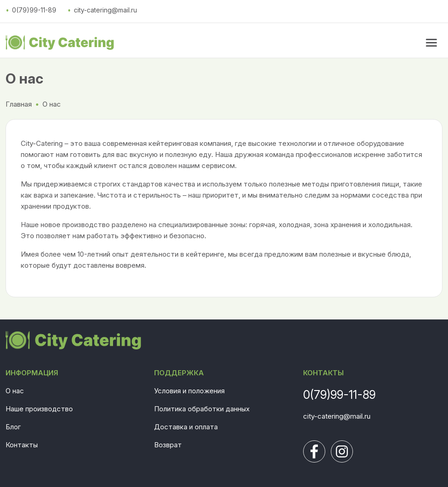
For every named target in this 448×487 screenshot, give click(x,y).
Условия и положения (189, 391)
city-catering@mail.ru (105, 10)
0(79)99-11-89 (34, 10)
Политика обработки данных (202, 409)
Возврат (168, 445)
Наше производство (39, 409)
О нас (15, 391)
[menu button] (431, 42)
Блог (13, 427)
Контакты (22, 445)
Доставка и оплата (186, 427)
